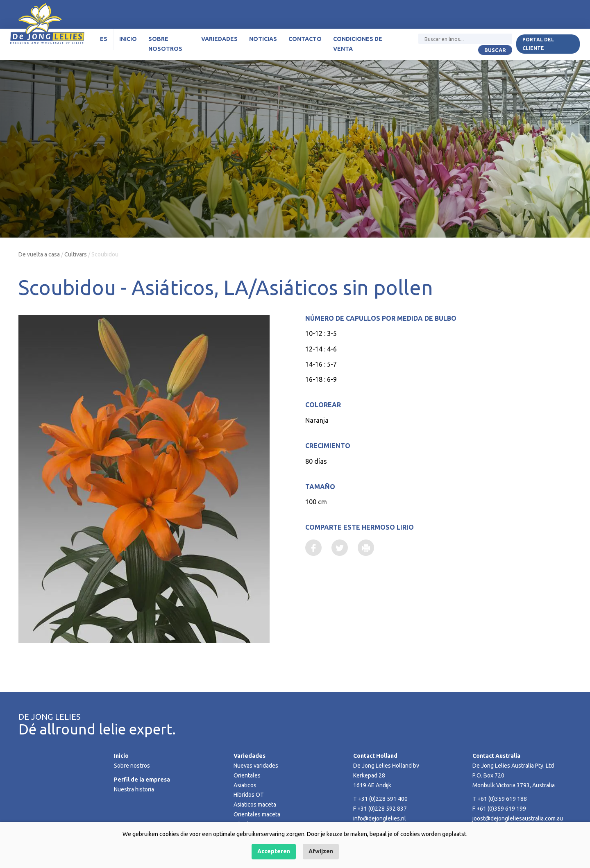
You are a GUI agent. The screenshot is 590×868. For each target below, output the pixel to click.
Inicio (128, 39)
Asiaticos (245, 785)
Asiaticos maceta (255, 805)
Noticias (263, 39)
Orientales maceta (257, 814)
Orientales (247, 775)
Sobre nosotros (165, 44)
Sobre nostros (132, 766)
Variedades (219, 39)
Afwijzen (321, 851)
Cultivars (76, 254)
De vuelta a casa (39, 254)
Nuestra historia (134, 789)
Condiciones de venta (358, 44)
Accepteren (274, 851)
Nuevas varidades (256, 766)
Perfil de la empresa (142, 780)
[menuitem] (104, 39)
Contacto (305, 39)
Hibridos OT (249, 795)
